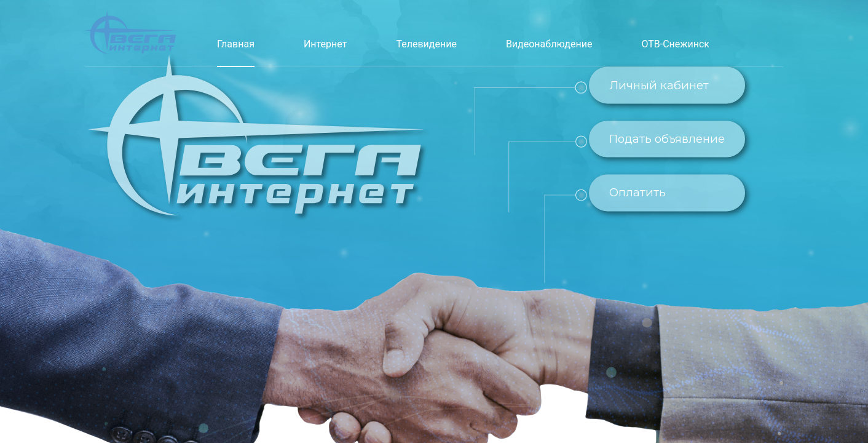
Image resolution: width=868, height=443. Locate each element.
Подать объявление (667, 139)
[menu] (463, 33)
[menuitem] (236, 44)
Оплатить (637, 193)
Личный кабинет (659, 85)
